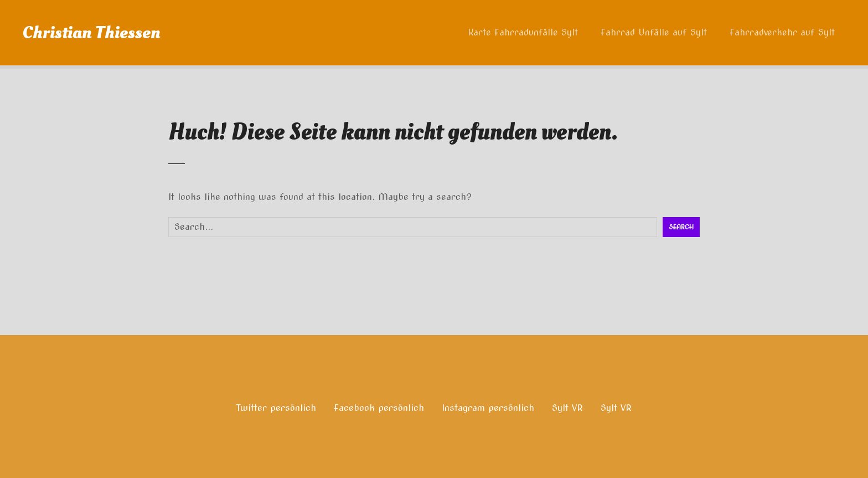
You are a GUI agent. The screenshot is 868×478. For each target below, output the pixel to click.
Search (681, 227)
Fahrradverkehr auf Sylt (782, 32)
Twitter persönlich (276, 408)
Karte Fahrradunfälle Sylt (523, 32)
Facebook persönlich (379, 408)
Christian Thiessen (91, 33)
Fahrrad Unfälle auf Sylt (654, 32)
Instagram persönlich (488, 408)
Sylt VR (567, 408)
